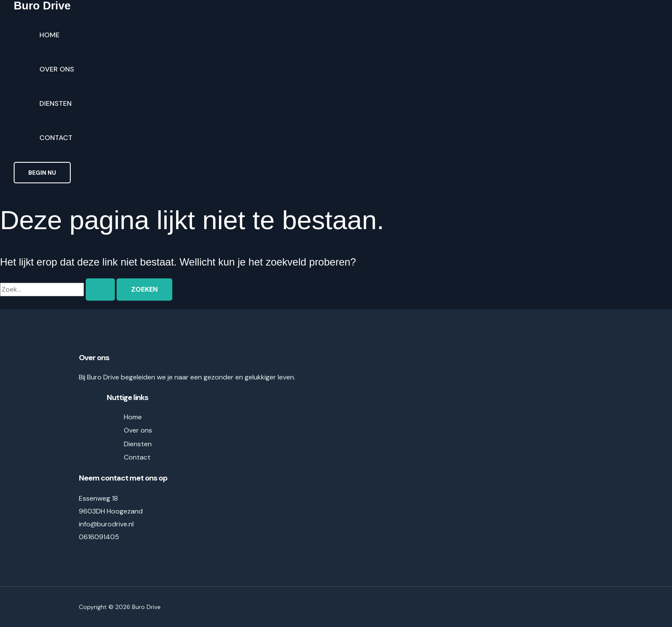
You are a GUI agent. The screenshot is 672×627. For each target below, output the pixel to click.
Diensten (55, 103)
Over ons (57, 69)
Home (49, 35)
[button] (42, 173)
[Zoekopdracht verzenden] (100, 290)
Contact (56, 138)
